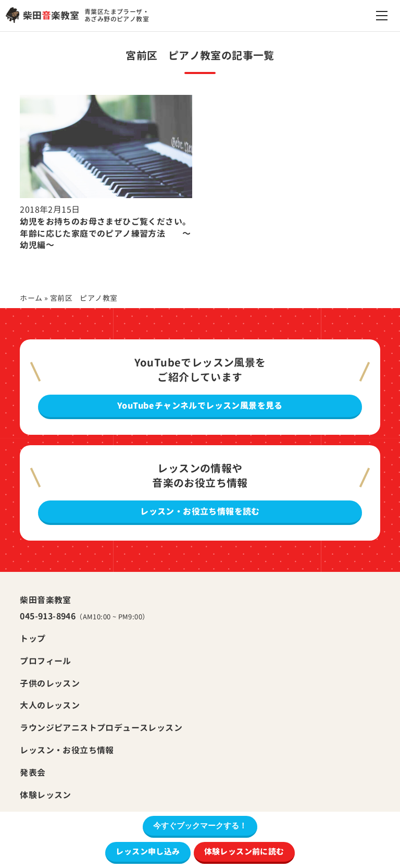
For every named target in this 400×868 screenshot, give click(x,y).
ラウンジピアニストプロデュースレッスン (101, 728)
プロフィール (45, 661)
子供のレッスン (50, 683)
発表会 (33, 773)
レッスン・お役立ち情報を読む (200, 511)
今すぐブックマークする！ (200, 826)
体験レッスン (45, 795)
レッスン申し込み (148, 852)
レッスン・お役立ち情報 (67, 750)
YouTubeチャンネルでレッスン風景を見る (200, 406)
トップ (33, 639)
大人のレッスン (50, 705)
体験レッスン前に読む (244, 852)
